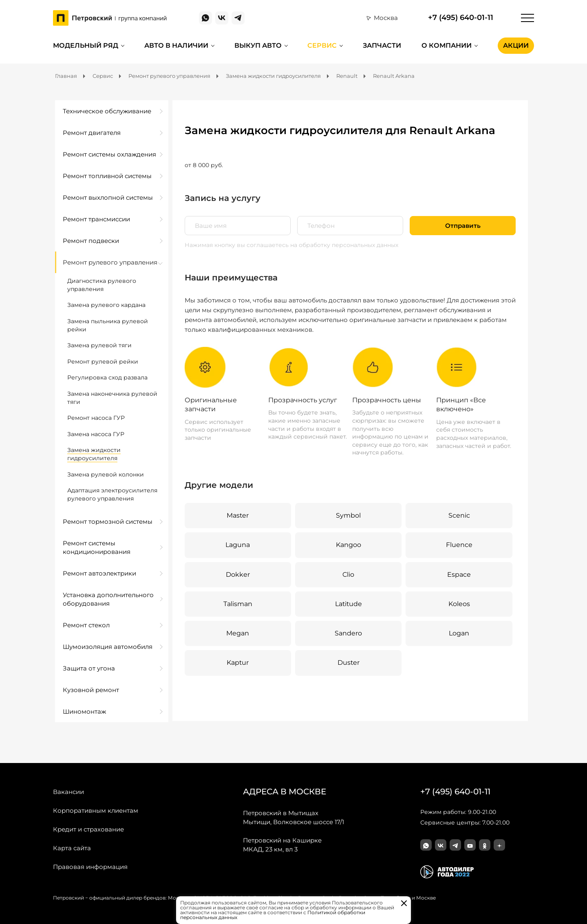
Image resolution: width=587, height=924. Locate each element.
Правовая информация (90, 867)
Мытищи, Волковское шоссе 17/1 (293, 817)
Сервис (322, 45)
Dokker (238, 574)
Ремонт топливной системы (107, 176)
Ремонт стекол (86, 625)
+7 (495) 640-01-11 (461, 18)
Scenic (459, 515)
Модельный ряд (86, 45)
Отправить (463, 226)
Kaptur (238, 663)
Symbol (348, 515)
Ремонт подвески (91, 241)
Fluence (459, 545)
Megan (238, 633)
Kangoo (349, 545)
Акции (516, 45)
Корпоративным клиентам (96, 810)
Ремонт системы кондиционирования (97, 547)
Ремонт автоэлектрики (99, 573)
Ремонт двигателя (92, 133)
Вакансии (68, 792)
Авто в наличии (176, 45)
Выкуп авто (258, 45)
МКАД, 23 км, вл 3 (282, 845)
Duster (348, 663)
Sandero (348, 633)
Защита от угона (89, 668)
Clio (349, 574)
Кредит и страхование (88, 829)
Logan (459, 633)
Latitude (349, 604)
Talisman (238, 604)
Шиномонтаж (84, 711)
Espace (459, 574)
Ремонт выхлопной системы (108, 197)
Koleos (459, 604)
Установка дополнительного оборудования (108, 599)
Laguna (238, 545)
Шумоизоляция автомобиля (108, 647)
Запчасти (382, 45)
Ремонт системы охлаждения (109, 154)
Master (238, 515)
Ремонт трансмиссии (96, 219)
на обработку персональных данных (344, 245)
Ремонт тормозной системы (108, 522)
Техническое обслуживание (107, 111)
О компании (447, 45)
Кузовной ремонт (91, 690)
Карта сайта (72, 848)
